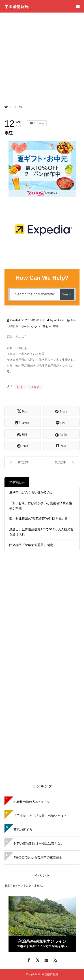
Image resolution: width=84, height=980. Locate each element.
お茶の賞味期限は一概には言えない (39, 843)
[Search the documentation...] (35, 294)
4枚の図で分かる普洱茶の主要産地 (38, 857)
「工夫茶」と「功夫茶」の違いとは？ (40, 816)
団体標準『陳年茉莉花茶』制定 (31, 545)
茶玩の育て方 (23, 830)
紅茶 (20, 387)
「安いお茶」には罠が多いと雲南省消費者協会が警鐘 (41, 506)
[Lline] (61, 422)
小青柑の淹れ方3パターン (32, 802)
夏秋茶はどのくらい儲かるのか (31, 492)
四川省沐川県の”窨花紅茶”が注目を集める (38, 519)
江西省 (35, 387)
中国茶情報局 (17, 6)
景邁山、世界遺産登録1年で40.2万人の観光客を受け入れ (41, 532)
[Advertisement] (42, 57)
